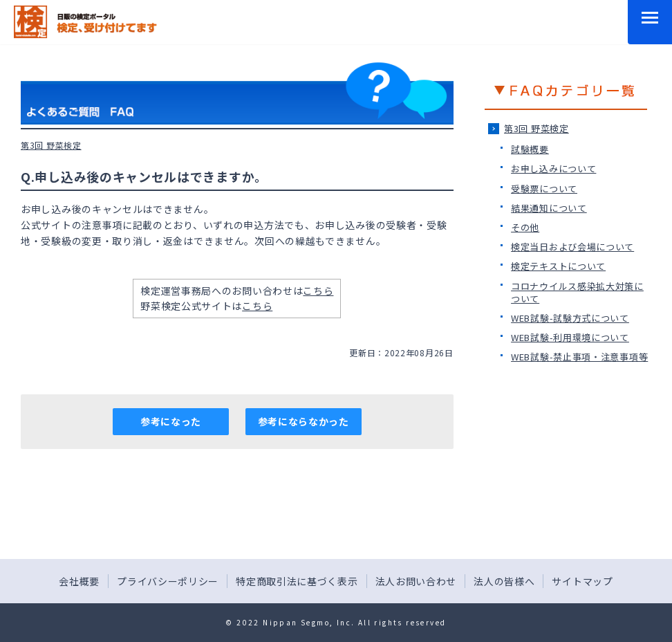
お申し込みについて (553, 168)
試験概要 (530, 149)
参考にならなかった (304, 421)
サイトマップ (582, 581)
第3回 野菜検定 (536, 128)
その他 (525, 227)
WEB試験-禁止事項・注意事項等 (579, 357)
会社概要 (79, 581)
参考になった (171, 421)
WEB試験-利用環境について (570, 337)
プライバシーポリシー (168, 581)
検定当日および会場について (572, 247)
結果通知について (549, 208)
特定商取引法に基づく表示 (297, 581)
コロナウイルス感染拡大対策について (577, 292)
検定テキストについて (558, 266)
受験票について (544, 189)
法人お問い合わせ (416, 581)
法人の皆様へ (504, 581)
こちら (318, 291)
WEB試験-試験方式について (570, 318)
